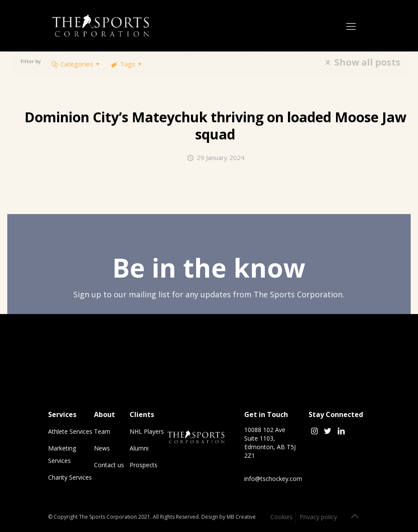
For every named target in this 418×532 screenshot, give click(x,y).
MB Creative (241, 517)
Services (62, 414)
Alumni (139, 448)
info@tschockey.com (273, 479)
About (104, 414)
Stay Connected (336, 414)
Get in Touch (266, 414)
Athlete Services (70, 431)
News (102, 448)
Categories (76, 64)
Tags (127, 64)
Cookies (282, 517)
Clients (142, 414)
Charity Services (70, 477)
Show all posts (361, 62)
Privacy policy (318, 517)
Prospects (144, 465)
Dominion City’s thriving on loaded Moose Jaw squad (215, 125)
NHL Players (147, 431)
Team (102, 431)
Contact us (109, 465)
